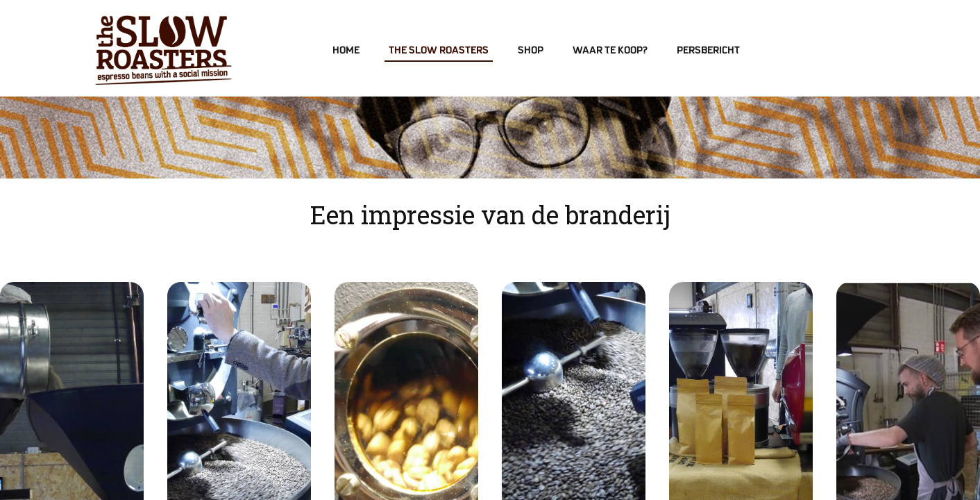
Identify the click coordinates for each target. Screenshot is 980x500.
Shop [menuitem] (531, 51)
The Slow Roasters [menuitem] (439, 51)
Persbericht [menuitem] (708, 51)
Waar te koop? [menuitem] (610, 51)
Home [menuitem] (346, 51)
